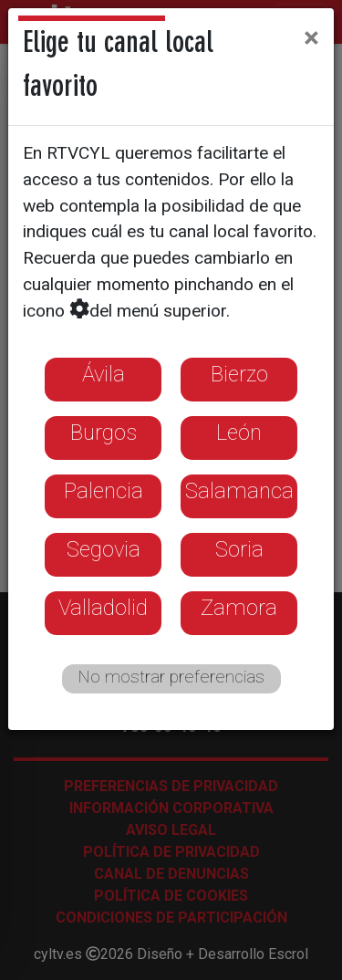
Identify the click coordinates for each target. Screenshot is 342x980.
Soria (239, 549)
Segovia (104, 549)
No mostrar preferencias (171, 677)
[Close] (311, 37)
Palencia (104, 491)
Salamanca (239, 491)
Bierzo (239, 374)
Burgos (104, 433)
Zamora (239, 608)
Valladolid (103, 608)
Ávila (104, 374)
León (239, 433)
